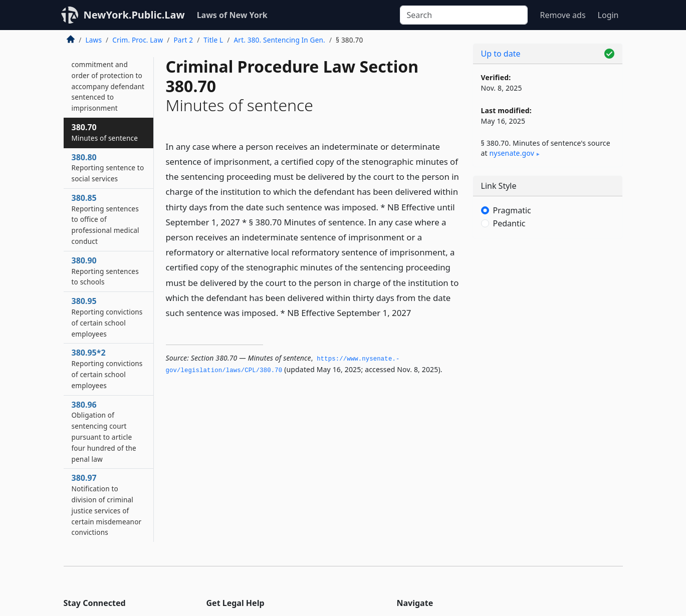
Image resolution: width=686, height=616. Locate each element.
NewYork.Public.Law (134, 15)
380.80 (108, 168)
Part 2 (183, 40)
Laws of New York (232, 15)
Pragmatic (512, 210)
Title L (213, 40)
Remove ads (562, 15)
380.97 (107, 505)
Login (608, 15)
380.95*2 (107, 368)
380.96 (104, 431)
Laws (94, 40)
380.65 (108, 75)
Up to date (501, 54)
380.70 (105, 132)
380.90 (105, 271)
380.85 (105, 219)
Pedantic (509, 223)
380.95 (107, 317)
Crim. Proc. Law (138, 40)
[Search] (464, 15)
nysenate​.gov (512, 153)
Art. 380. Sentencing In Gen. (280, 40)
